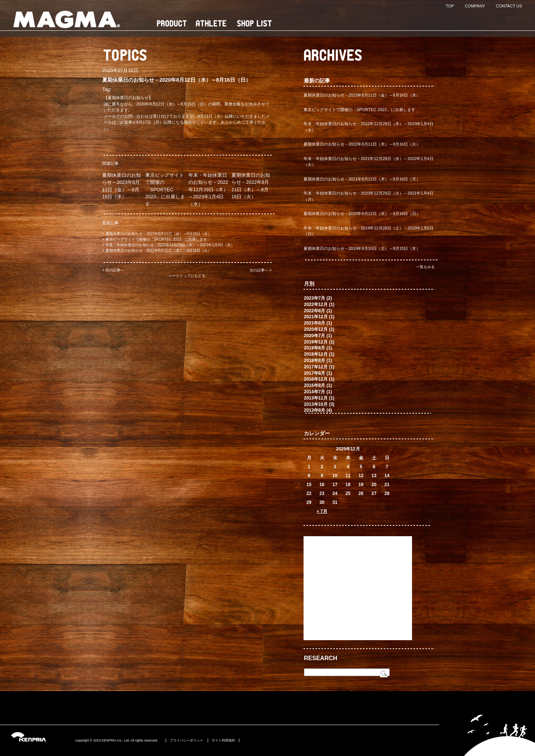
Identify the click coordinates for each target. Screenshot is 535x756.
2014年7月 (314, 392)
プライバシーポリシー (187, 740)
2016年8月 (314, 385)
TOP (450, 6)
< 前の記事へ (113, 270)
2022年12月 (316, 304)
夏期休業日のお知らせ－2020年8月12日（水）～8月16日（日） (362, 214)
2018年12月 (316, 354)
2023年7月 (314, 298)
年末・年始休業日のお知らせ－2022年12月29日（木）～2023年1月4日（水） (208, 190)
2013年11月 (316, 398)
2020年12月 (316, 329)
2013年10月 (316, 404)
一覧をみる (425, 267)
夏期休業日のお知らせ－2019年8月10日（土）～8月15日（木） (362, 248)
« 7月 (322, 511)
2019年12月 (316, 342)
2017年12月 (316, 367)
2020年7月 (314, 336)
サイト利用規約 (223, 740)
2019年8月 (314, 348)
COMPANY (475, 6)
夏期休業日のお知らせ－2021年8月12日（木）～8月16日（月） (362, 179)
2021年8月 (314, 323)
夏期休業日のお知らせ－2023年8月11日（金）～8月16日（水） (159, 234)
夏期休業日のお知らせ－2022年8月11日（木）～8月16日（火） (159, 250)
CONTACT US (509, 6)
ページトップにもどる (187, 276)
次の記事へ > (261, 270)
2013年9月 (314, 410)
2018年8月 (314, 361)
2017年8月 (314, 373)
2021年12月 (316, 317)
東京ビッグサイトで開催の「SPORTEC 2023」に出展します (165, 190)
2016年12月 (316, 379)
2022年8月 (314, 311)
